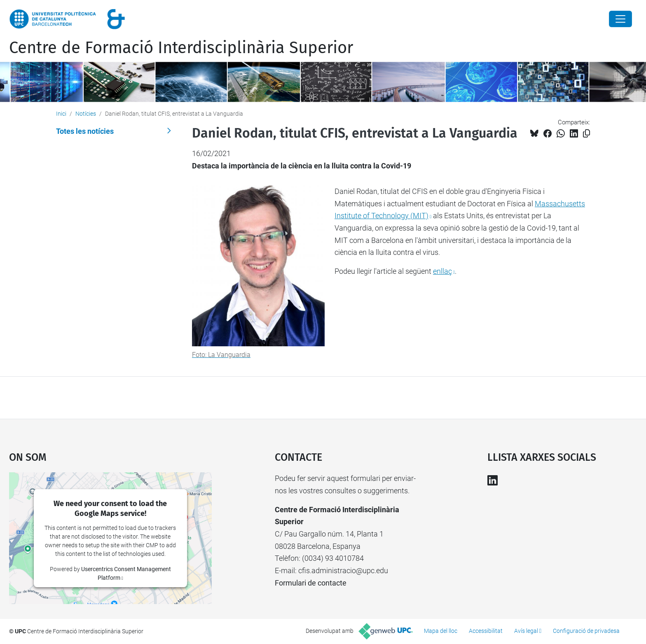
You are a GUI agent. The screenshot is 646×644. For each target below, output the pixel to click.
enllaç (442, 271)
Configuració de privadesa (586, 631)
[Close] (620, 19)
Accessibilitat (486, 631)
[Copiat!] (586, 134)
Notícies (86, 114)
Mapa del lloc (441, 631)
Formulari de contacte (311, 583)
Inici (61, 114)
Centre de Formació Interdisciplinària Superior (181, 48)
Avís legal (526, 631)
